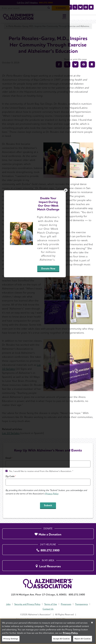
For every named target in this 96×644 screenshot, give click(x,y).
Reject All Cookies (83, 639)
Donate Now (68, 347)
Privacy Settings (11, 639)
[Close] (92, 623)
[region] (48, 631)
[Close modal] (92, 288)
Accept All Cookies (61, 639)
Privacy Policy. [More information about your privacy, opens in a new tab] (70, 633)
